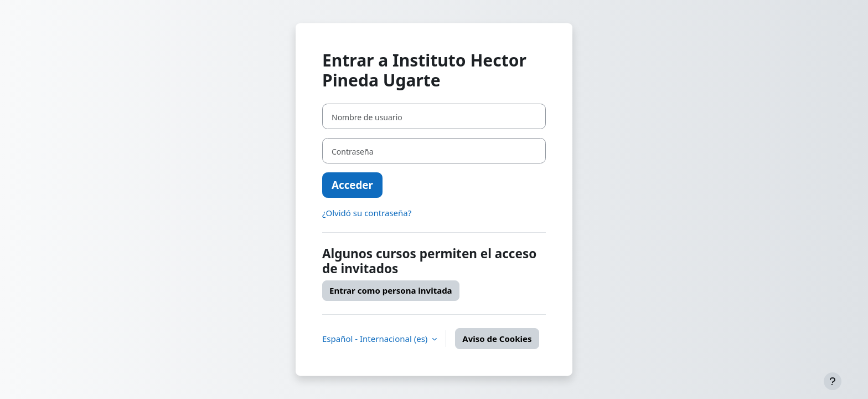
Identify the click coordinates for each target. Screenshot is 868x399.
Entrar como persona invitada (391, 290)
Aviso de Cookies (497, 339)
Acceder (352, 185)
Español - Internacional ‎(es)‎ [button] (376, 339)
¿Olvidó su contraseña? (367, 213)
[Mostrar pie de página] (833, 381)
